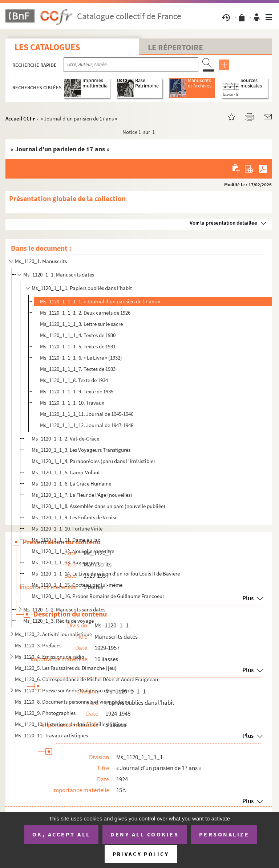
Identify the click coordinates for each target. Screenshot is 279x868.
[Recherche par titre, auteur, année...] (131, 65)
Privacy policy (141, 854)
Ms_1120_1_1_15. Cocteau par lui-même (77, 585)
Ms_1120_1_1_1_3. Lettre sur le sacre (81, 324)
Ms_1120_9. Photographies (45, 713)
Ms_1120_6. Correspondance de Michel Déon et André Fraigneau (86, 679)
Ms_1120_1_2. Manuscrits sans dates (64, 609)
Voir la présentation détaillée (223, 223)
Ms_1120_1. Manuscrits (41, 261)
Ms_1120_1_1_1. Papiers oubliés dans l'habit (82, 288)
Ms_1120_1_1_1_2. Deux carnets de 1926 (85, 313)
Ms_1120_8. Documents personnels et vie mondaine (72, 702)
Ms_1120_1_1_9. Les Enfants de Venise (74, 517)
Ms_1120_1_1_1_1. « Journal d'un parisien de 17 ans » (100, 301)
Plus (248, 801)
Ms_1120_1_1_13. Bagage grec (66, 562)
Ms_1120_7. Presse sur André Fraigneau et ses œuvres (74, 690)
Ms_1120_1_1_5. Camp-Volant (66, 472)
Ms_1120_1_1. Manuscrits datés (59, 275)
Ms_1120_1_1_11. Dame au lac (66, 540)
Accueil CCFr (20, 118)
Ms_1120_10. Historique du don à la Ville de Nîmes (71, 724)
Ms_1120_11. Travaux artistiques (51, 735)
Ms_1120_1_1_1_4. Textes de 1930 (78, 335)
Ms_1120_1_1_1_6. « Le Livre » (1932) (81, 358)
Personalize (224, 834)
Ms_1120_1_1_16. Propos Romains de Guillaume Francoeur (98, 596)
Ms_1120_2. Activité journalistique (53, 634)
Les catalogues (47, 47)
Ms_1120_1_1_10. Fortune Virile (67, 529)
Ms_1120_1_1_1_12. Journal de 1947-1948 (87, 425)
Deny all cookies (145, 834)
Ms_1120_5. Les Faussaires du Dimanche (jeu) (66, 668)
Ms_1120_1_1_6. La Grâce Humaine (71, 484)
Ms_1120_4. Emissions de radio (50, 657)
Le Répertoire (175, 47)
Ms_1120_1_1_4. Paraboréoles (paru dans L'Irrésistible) (93, 461)
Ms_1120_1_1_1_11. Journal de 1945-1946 (87, 414)
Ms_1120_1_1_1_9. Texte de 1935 (77, 391)
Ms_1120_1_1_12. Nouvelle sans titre (73, 551)
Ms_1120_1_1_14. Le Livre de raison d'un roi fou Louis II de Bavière (106, 574)
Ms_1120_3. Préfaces (38, 645)
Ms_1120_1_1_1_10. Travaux (72, 403)
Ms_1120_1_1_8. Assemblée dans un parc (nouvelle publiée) (98, 506)
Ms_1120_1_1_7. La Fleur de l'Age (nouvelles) (82, 495)
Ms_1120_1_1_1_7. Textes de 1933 (78, 369)
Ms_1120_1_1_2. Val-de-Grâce (65, 439)
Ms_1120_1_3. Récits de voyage (58, 621)
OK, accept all (61, 834)
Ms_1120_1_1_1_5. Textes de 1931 (78, 346)
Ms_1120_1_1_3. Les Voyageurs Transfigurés (81, 450)
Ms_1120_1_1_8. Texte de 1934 (74, 380)
